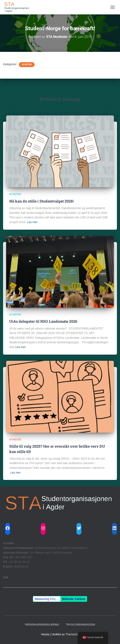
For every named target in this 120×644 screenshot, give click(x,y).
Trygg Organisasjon (80, 625)
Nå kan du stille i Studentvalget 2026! (41, 201)
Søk (6, 577)
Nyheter (27, 65)
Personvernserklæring (42, 625)
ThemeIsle (72, 634)
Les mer (32, 222)
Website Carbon (74, 599)
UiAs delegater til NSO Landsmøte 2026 (43, 321)
